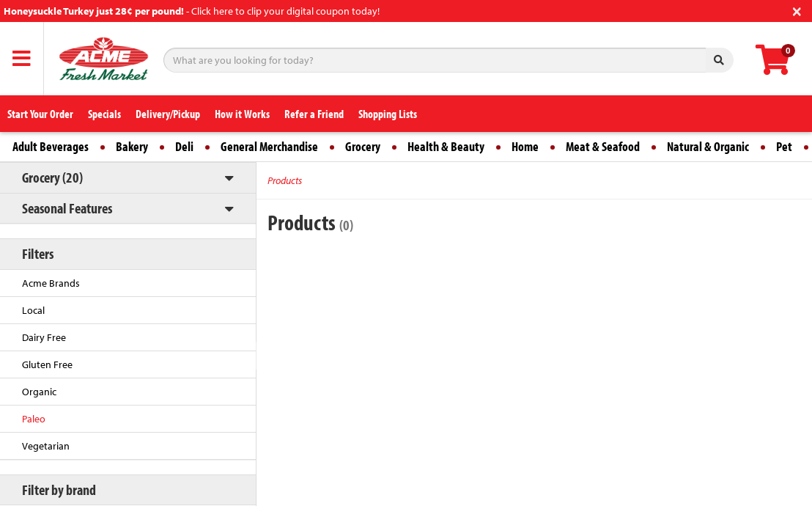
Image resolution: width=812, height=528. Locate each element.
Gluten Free (47, 364)
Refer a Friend (314, 114)
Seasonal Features (67, 208)
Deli (184, 146)
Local (33, 310)
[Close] (797, 10)
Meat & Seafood (603, 146)
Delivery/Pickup (168, 114)
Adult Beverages (51, 146)
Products (285, 180)
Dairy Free (44, 337)
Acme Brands (51, 283)
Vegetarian (46, 446)
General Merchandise (269, 146)
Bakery (132, 146)
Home (525, 146)
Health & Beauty (446, 146)
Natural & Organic (708, 146)
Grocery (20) (52, 177)
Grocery (363, 146)
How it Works (242, 114)
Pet (784, 146)
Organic (39, 392)
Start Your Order (40, 114)
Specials (104, 114)
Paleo (34, 419)
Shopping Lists (388, 114)
